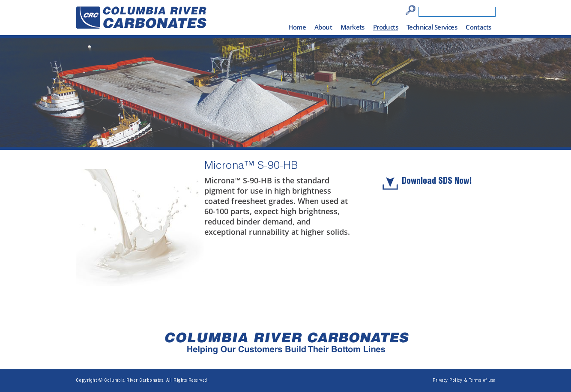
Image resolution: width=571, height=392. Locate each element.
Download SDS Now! (437, 182)
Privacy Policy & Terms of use (464, 381)
